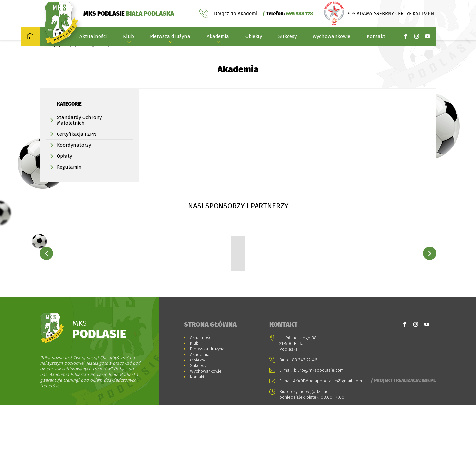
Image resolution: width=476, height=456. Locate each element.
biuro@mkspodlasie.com (319, 421)
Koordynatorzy (74, 154)
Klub (128, 38)
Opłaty (64, 165)
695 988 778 (299, 14)
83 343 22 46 (305, 411)
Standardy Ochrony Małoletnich (79, 129)
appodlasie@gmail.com (338, 432)
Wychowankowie (332, 38)
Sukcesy (287, 38)
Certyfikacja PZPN (77, 143)
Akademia (218, 38)
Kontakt (376, 38)
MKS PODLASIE (129, 14)
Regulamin (69, 176)
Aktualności (93, 38)
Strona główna (92, 54)
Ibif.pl (429, 432)
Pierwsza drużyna (170, 38)
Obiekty (254, 38)
